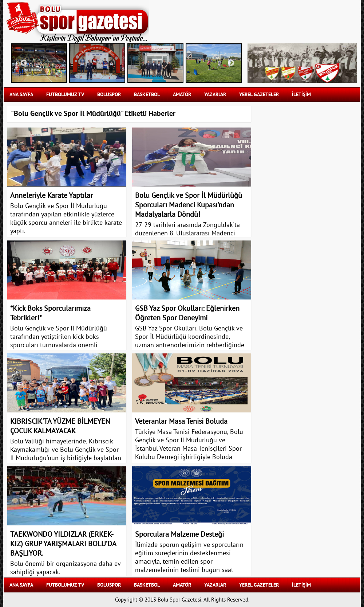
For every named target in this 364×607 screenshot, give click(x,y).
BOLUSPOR (109, 95)
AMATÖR (182, 95)
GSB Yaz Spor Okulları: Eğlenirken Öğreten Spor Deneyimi (187, 313)
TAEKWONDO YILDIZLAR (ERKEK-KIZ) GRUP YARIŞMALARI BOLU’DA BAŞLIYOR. (63, 544)
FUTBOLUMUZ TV (65, 95)
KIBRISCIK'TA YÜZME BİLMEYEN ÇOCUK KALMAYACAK (60, 426)
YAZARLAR (215, 95)
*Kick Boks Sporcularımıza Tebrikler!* (50, 313)
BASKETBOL (147, 95)
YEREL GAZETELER (259, 95)
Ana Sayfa (21, 95)
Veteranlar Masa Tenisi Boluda (181, 422)
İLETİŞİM (301, 95)
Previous (24, 63)
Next (231, 63)
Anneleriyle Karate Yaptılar (52, 196)
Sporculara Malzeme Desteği (179, 534)
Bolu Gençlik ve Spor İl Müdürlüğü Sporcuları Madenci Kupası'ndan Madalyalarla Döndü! (189, 205)
